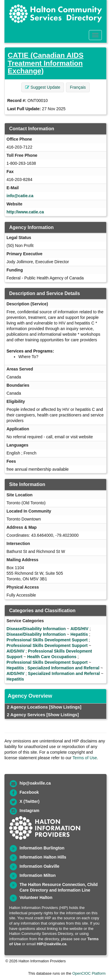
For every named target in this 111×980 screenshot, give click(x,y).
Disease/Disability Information (36, 629)
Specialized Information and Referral (63, 668)
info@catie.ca (20, 196)
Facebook (29, 792)
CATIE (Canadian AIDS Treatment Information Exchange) (46, 63)
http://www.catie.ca (25, 212)
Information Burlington (42, 848)
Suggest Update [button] (43, 87)
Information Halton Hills (43, 857)
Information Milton (38, 875)
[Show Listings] (65, 707)
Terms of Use (85, 758)
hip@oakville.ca (35, 783)
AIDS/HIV (79, 629)
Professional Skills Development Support (47, 640)
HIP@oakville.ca (52, 944)
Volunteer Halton (36, 897)
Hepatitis (79, 634)
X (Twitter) (29, 801)
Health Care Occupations (52, 657)
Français (78, 87)
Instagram (29, 811)
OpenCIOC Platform (89, 974)
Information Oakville (40, 866)
